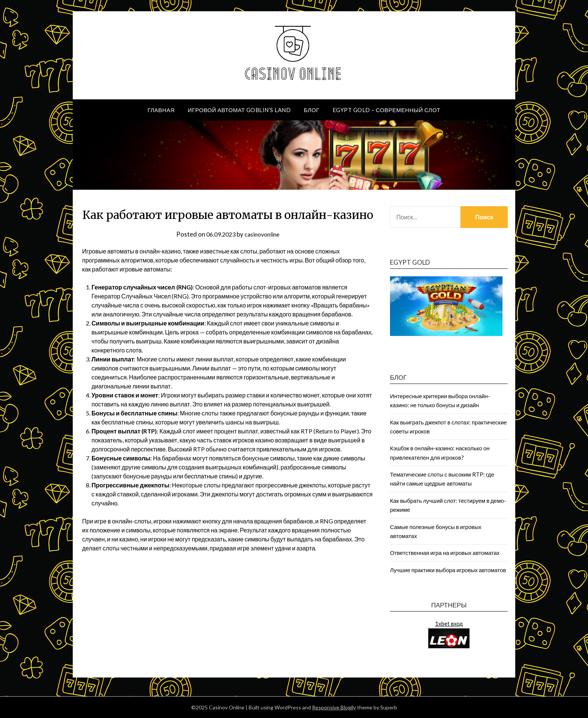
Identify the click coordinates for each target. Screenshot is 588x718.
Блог (311, 110)
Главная (161, 110)
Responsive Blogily (334, 707)
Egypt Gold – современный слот (387, 110)
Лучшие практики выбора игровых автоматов (448, 570)
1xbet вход (449, 624)
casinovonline (264, 234)
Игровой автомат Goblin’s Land (239, 110)
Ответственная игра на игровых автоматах (445, 553)
